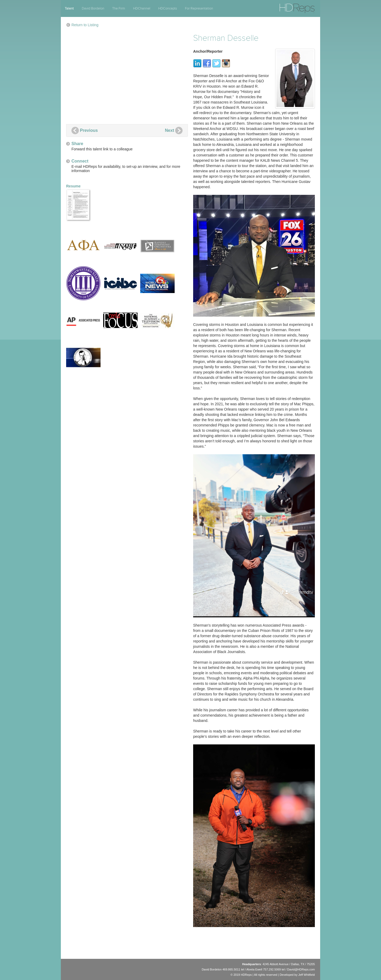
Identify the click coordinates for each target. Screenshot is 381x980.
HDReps (285, 6)
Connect (80, 161)
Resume (79, 203)
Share (77, 144)
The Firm (119, 8)
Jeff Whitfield (307, 975)
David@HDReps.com (301, 969)
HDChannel (142, 8)
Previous (89, 130)
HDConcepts (168, 8)
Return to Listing (85, 25)
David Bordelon (93, 8)
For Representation (199, 8)
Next (169, 130)
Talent (69, 8)
